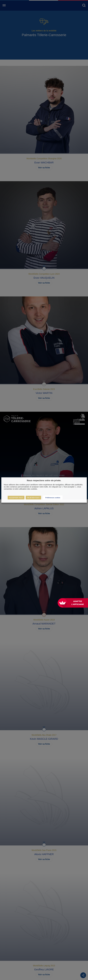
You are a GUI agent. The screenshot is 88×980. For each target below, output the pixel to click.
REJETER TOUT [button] (33, 498)
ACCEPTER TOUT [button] (16, 498)
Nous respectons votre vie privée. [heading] (44, 480)
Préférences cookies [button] (53, 498)
